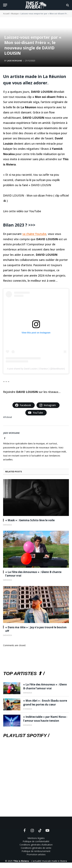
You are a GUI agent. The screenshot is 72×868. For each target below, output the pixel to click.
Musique (15, 14)
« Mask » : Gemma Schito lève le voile (30, 520)
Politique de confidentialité (36, 841)
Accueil (6, 14)
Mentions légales (36, 838)
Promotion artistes (36, 854)
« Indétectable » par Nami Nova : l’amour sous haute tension (45, 719)
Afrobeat (8, 417)
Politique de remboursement (36, 851)
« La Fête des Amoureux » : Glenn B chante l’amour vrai (45, 686)
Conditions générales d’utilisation (36, 845)
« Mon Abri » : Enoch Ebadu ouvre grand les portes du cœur (45, 702)
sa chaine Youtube (34, 234)
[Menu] (5, 5)
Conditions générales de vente (36, 848)
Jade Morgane (15, 61)
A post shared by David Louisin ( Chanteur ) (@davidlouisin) (36, 369)
